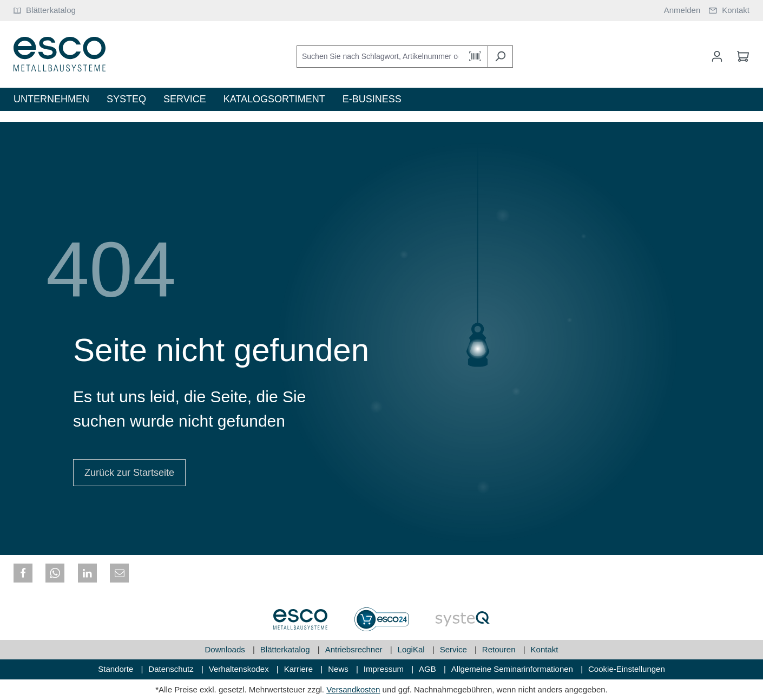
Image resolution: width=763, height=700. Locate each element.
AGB (429, 669)
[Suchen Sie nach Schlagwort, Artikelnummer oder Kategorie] (380, 57)
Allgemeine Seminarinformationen (513, 669)
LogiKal (412, 649)
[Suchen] (500, 57)
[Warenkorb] (740, 56)
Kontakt (545, 649)
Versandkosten (353, 689)
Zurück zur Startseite (129, 473)
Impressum (385, 669)
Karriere (300, 669)
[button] (23, 573)
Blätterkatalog (286, 649)
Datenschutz (172, 669)
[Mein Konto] (717, 56)
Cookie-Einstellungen (627, 669)
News (339, 669)
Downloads (226, 649)
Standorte (117, 669)
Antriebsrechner (355, 649)
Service (455, 649)
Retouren (500, 649)
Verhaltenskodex (240, 669)
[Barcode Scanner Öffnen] (475, 57)
